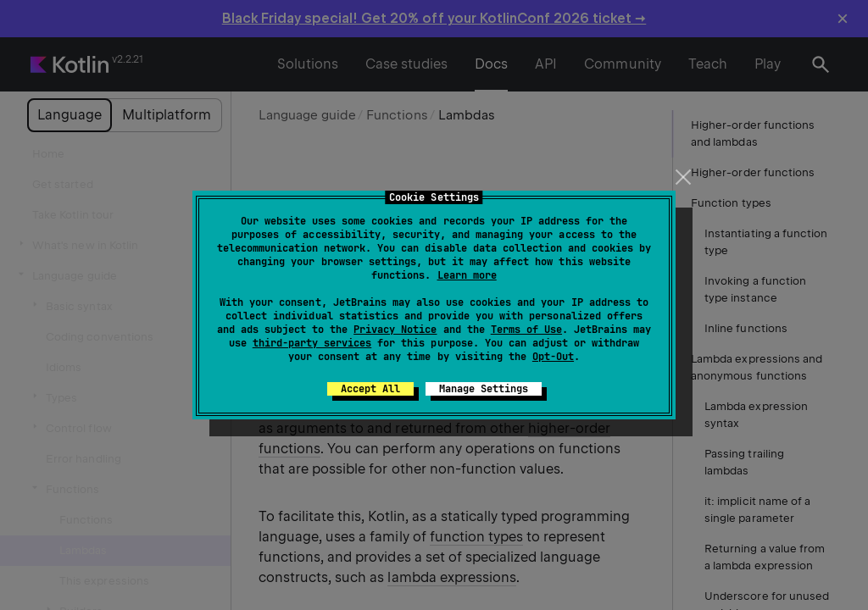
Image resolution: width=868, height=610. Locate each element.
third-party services (312, 343)
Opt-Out (553, 357)
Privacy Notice (395, 330)
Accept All (370, 389)
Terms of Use (526, 330)
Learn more (467, 275)
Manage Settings (484, 389)
